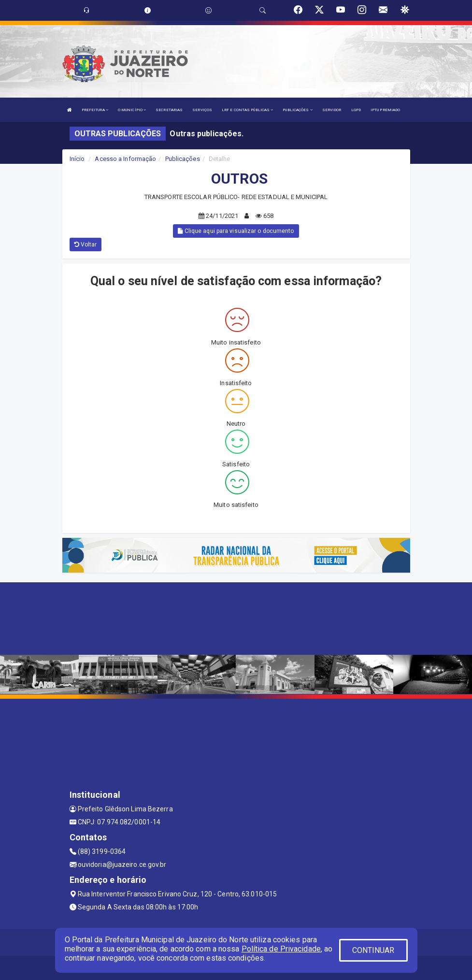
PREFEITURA (95, 110)
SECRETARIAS (169, 110)
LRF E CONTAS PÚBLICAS (247, 110)
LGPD (356, 110)
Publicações (183, 159)
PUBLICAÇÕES (297, 110)
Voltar (86, 245)
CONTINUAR (373, 950)
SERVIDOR (332, 110)
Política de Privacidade (281, 949)
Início (77, 159)
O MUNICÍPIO (132, 110)
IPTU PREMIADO (385, 110)
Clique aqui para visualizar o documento (236, 231)
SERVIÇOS (202, 110)
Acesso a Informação (125, 159)
